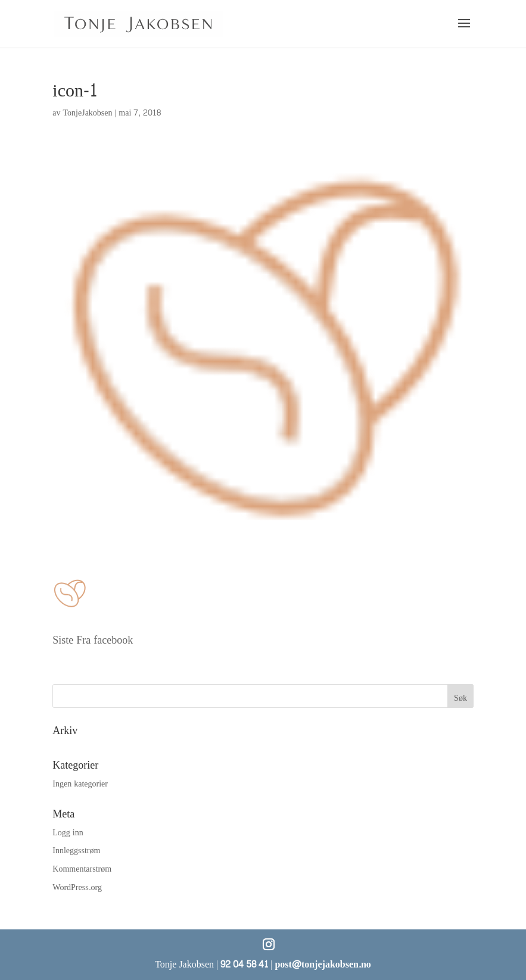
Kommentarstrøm (82, 869)
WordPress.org (77, 887)
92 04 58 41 (244, 964)
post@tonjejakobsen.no (323, 964)
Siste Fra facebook (93, 640)
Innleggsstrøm (76, 851)
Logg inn (68, 833)
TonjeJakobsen (88, 113)
